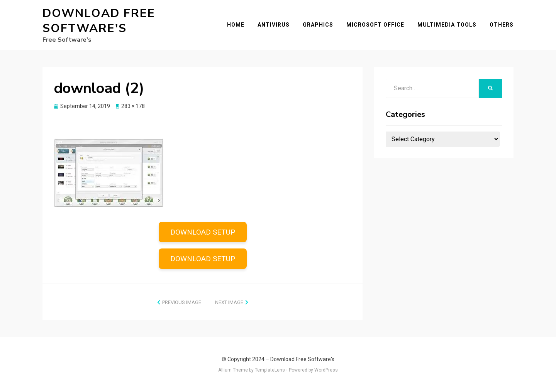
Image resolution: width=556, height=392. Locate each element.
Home (236, 25)
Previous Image (182, 302)
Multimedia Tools (447, 25)
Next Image (229, 302)
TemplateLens (270, 370)
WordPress (326, 370)
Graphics (318, 25)
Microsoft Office (375, 25)
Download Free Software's (99, 21)
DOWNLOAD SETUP (203, 232)
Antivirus (274, 25)
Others (502, 25)
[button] (109, 173)
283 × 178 (133, 106)
